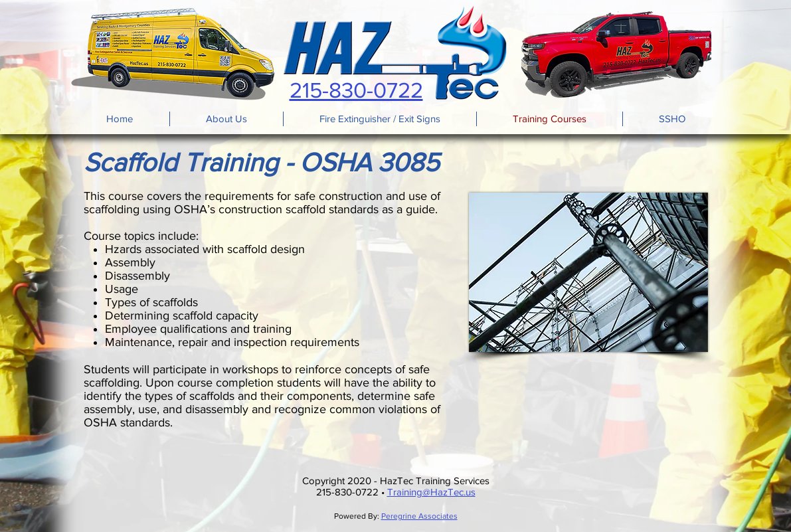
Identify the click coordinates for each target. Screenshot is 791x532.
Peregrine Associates (419, 516)
